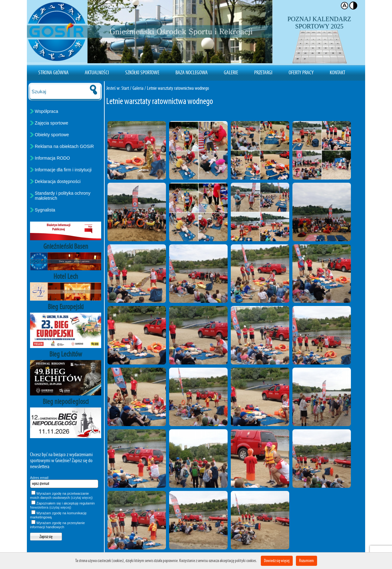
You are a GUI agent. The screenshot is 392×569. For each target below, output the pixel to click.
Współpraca (46, 111)
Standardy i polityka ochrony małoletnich (63, 196)
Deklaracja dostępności (58, 181)
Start (125, 88)
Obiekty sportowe (52, 135)
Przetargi (263, 72)
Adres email (39, 478)
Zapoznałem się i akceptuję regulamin (62, 505)
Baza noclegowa (192, 72)
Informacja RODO (52, 158)
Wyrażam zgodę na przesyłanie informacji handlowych (57, 525)
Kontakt (337, 72)
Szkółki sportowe (142, 72)
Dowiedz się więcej (277, 561)
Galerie (231, 72)
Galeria (138, 88)
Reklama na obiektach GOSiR (64, 146)
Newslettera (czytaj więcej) (51, 507)
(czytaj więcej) (82, 498)
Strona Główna (53, 72)
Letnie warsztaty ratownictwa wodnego (178, 88)
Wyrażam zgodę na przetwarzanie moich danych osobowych (61, 496)
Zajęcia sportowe (52, 123)
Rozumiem (306, 561)
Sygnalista (45, 210)
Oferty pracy (301, 72)
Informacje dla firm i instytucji (63, 170)
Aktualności (97, 72)
